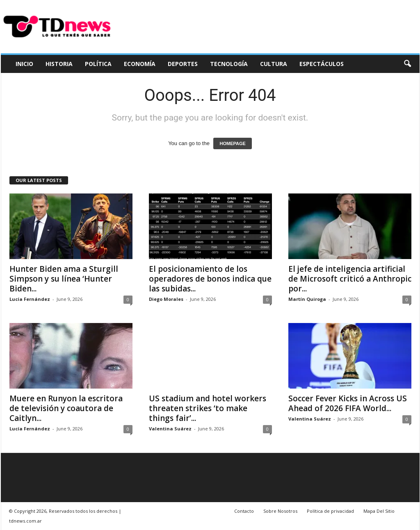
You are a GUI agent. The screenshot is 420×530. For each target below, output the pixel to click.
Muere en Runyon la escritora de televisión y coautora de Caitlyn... (66, 408)
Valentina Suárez (170, 429)
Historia (59, 64)
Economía (140, 64)
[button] (407, 64)
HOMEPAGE (232, 143)
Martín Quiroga (307, 299)
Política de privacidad (330, 511)
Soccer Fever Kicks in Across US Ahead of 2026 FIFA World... (348, 403)
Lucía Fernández (30, 299)
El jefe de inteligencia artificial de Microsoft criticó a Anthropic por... (350, 279)
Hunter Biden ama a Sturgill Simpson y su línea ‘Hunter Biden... (64, 279)
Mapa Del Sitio (379, 511)
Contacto (244, 511)
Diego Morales (166, 299)
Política (98, 64)
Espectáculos (322, 64)
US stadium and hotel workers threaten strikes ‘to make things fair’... (208, 408)
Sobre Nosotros (280, 511)
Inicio (24, 64)
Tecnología (229, 64)
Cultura (274, 64)
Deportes (183, 64)
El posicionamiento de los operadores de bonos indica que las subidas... (210, 279)
